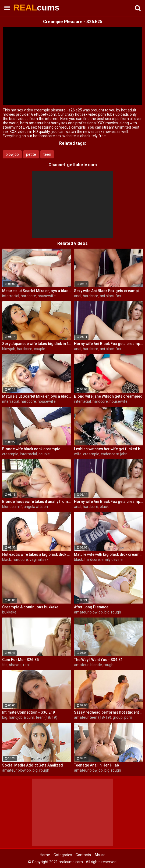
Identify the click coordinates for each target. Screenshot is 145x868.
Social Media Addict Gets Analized (33, 765)
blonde (8, 507)
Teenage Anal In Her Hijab (96, 765)
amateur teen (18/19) (93, 717)
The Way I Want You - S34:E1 (98, 660)
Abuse (100, 855)
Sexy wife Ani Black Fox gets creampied (109, 291)
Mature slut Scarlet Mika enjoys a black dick (37, 291)
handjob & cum (22, 717)
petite (31, 154)
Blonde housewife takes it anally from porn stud (37, 502)
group (118, 717)
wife (78, 454)
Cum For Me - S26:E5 (20, 660)
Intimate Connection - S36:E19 (29, 712)
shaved (15, 665)
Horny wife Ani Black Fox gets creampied (109, 344)
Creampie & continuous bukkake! (31, 607)
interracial (11, 296)
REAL (27, 8)
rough (116, 612)
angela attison (36, 507)
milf (19, 507)
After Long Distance (91, 607)
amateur (81, 665)
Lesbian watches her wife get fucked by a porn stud (109, 449)
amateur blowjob (88, 612)
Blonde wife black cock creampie (31, 449)
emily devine (112, 560)
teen (47, 154)
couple (40, 349)
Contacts (83, 855)
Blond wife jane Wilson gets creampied (108, 396)
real (26, 665)
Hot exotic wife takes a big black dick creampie (37, 554)
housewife (47, 296)
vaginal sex (39, 560)
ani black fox (110, 296)
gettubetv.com (82, 165)
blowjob (12, 154)
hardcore (28, 296)
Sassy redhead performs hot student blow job (109, 712)
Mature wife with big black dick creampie (109, 554)
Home (45, 855)
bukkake (9, 612)
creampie (10, 454)
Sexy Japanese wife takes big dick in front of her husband (37, 344)
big (107, 612)
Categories (63, 855)
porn (128, 717)
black (104, 507)
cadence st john (114, 454)
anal (78, 296)
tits (5, 665)
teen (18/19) (47, 717)
